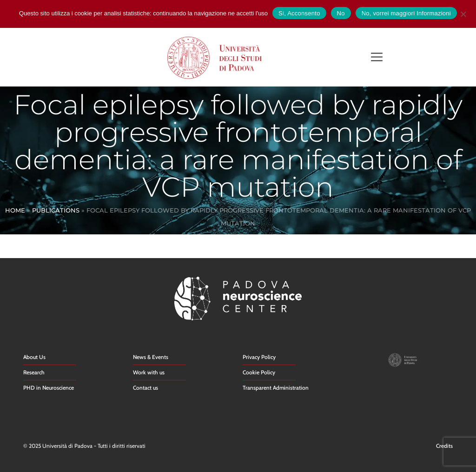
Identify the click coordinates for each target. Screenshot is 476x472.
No (341, 13)
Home (15, 210)
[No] (463, 13)
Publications (56, 210)
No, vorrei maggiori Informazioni (406, 13)
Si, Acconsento (299, 13)
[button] (377, 58)
